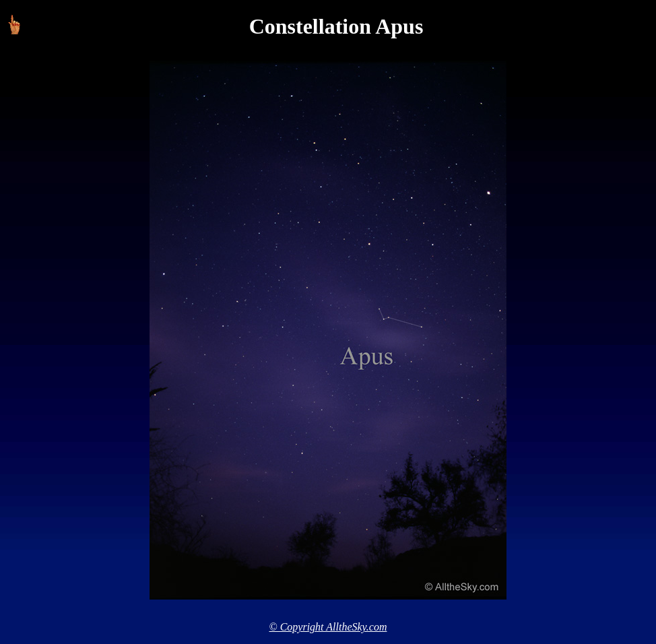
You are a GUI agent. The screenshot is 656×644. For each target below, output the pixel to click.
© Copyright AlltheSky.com (328, 627)
